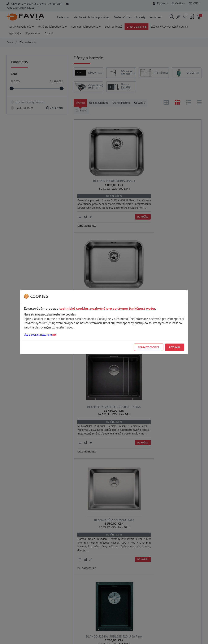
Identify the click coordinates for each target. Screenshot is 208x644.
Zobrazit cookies (149, 347)
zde (55, 335)
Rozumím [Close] (175, 347)
